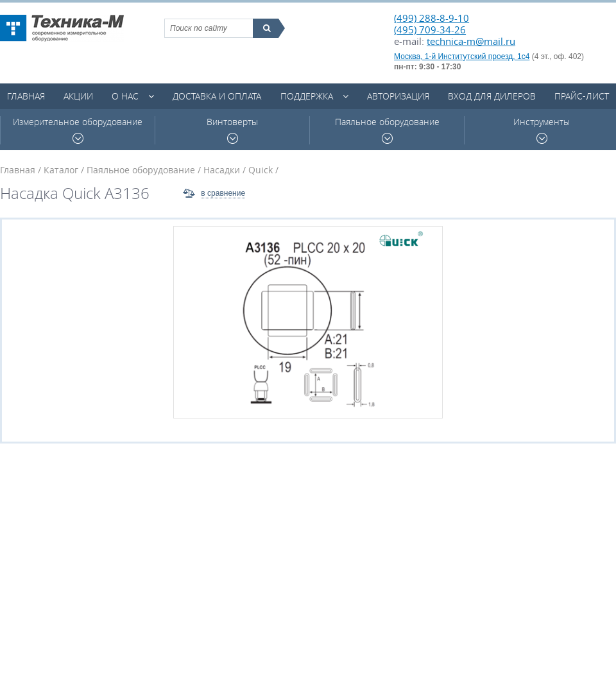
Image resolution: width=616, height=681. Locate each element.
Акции (78, 96)
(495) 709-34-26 (430, 30)
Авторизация (398, 96)
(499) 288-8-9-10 (432, 18)
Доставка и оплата (217, 96)
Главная (26, 96)
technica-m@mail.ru (471, 41)
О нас (125, 96)
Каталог (61, 170)
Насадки (222, 170)
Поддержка (307, 96)
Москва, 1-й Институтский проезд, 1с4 (462, 56)
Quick (261, 170)
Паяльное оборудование (387, 130)
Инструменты (542, 130)
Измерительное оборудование (78, 130)
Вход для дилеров (492, 96)
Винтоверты (232, 130)
